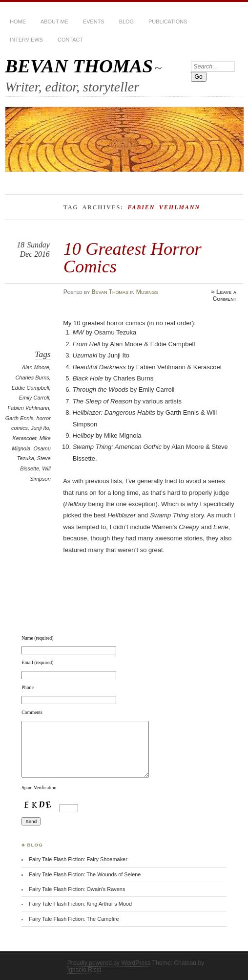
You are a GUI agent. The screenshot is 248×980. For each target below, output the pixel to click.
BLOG (126, 22)
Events (94, 22)
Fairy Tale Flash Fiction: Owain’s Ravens (77, 889)
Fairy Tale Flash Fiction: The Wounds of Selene (85, 874)
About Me (54, 22)
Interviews (26, 40)
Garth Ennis (20, 418)
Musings (147, 292)
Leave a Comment (224, 295)
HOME (18, 22)
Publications (168, 22)
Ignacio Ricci (84, 970)
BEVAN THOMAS (79, 66)
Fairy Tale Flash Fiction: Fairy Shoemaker (78, 859)
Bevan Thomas (110, 292)
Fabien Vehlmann (28, 408)
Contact (70, 40)
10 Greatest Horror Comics (133, 257)
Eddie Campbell (31, 388)
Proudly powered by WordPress (109, 963)
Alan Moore (36, 367)
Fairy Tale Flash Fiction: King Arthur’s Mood (80, 904)
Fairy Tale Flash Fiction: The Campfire (74, 919)
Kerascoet (24, 438)
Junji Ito (40, 428)
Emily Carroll (34, 398)
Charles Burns (32, 378)
